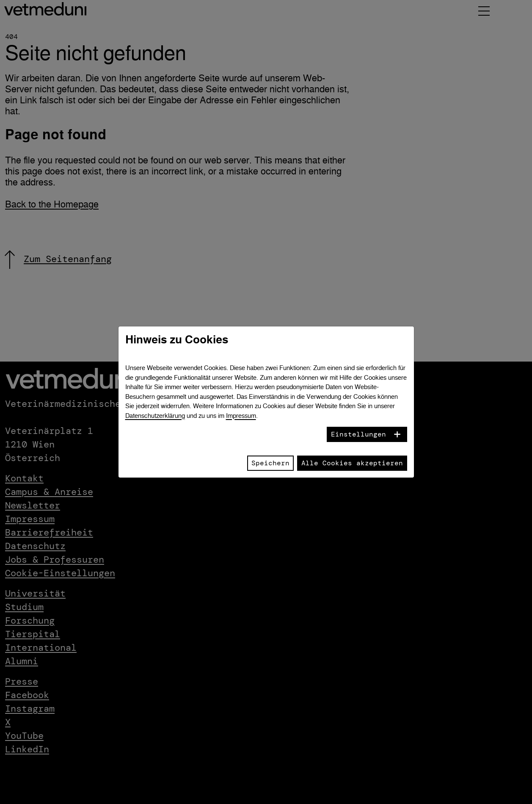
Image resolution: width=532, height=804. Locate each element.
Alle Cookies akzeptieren (352, 463)
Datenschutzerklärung (155, 416)
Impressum (241, 416)
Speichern (270, 463)
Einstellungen (358, 434)
